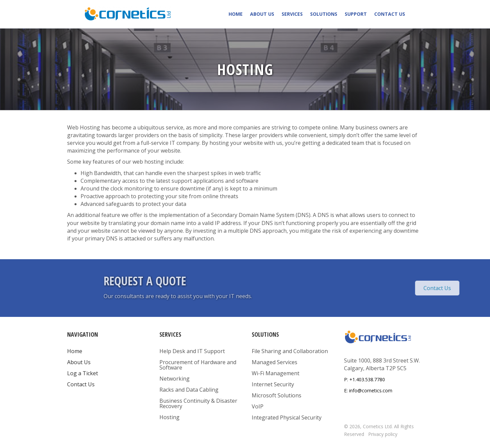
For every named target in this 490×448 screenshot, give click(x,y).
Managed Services (275, 362)
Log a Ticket (83, 373)
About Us (262, 14)
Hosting (169, 417)
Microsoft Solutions (277, 395)
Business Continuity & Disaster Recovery (198, 403)
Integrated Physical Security (287, 417)
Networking (175, 379)
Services (292, 14)
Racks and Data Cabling (189, 390)
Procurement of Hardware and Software (198, 365)
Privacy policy (383, 434)
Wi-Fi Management (276, 373)
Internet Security (273, 384)
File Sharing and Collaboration (290, 351)
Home (236, 14)
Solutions (324, 14)
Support (356, 14)
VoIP (258, 406)
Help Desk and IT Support (192, 351)
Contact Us (390, 14)
